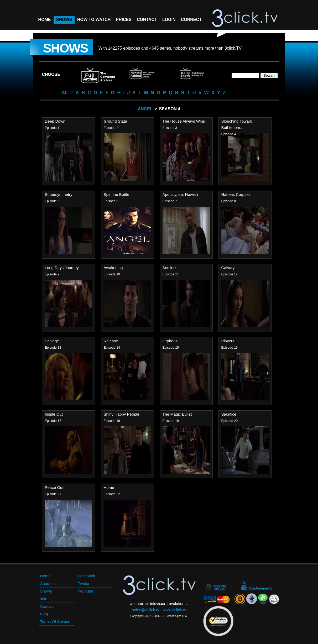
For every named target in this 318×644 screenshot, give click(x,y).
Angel (145, 109)
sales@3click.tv (145, 610)
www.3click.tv (174, 610)
